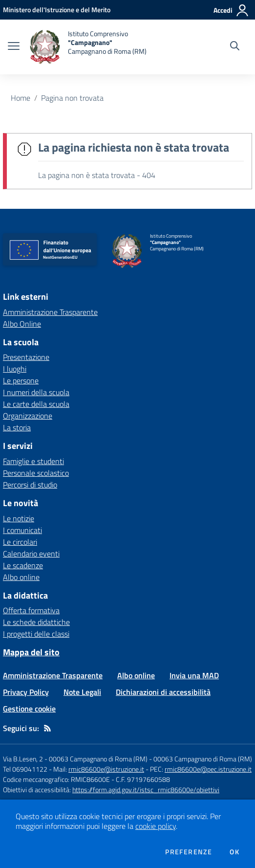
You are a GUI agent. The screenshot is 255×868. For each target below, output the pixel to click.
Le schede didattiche (36, 622)
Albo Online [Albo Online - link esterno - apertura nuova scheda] (22, 324)
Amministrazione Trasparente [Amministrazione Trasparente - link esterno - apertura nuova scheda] (50, 312)
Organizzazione (28, 416)
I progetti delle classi (36, 634)
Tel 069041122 (25, 769)
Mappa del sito (31, 652)
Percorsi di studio (30, 485)
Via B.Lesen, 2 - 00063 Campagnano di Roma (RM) (75, 759)
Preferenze (189, 852)
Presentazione (26, 357)
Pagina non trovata (72, 98)
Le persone (21, 380)
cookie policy (156, 826)
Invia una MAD (194, 675)
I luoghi (15, 369)
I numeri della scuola (36, 392)
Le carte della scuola (36, 404)
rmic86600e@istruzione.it (106, 769)
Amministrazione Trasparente (53, 675)
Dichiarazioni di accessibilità (163, 692)
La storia (17, 427)
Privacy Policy (26, 692)
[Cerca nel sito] (235, 47)
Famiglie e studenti (33, 461)
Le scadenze (23, 565)
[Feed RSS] (47, 728)
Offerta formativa (31, 610)
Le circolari (20, 542)
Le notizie (19, 518)
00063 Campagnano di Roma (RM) (203, 759)
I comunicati (22, 530)
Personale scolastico (36, 473)
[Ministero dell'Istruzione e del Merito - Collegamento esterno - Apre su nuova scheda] (57, 10)
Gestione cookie (29, 709)
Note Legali (82, 692)
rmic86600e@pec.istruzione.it (208, 769)
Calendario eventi (31, 554)
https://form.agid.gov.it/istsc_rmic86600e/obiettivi (146, 790)
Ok (234, 852)
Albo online (21, 577)
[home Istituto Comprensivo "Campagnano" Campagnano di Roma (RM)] (88, 47)
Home (21, 98)
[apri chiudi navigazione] (14, 47)
